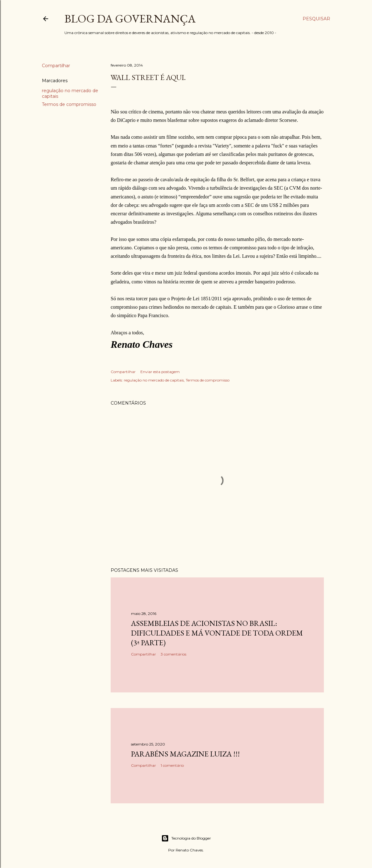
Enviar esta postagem (160, 372)
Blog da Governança (130, 19)
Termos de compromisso (69, 104)
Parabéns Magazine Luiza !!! (185, 754)
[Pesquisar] (316, 19)
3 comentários (173, 654)
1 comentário (172, 765)
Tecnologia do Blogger (186, 838)
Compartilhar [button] (56, 66)
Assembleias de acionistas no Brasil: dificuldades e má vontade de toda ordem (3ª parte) (217, 633)
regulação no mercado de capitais (154, 380)
